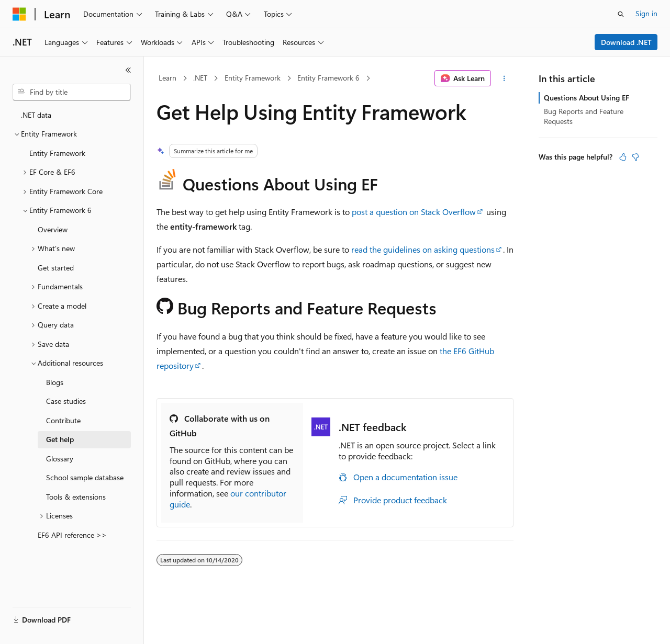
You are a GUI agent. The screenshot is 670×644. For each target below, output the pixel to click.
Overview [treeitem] (53, 229)
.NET (200, 78)
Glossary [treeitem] (60, 459)
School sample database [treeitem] (85, 477)
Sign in (646, 13)
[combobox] (72, 92)
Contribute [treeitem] (63, 420)
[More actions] (504, 78)
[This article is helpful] (623, 157)
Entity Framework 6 (328, 78)
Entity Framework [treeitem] (57, 153)
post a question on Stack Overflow (414, 212)
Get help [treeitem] (60, 439)
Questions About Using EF (587, 98)
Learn (167, 78)
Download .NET (626, 42)
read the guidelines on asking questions (423, 249)
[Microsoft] (19, 14)
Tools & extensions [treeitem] (76, 497)
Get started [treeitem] (56, 268)
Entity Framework (253, 78)
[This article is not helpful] (635, 157)
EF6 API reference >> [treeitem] (72, 535)
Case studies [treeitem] (66, 401)
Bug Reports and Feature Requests (584, 116)
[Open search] (621, 14)
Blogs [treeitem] (55, 382)
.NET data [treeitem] (36, 115)
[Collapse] (128, 70)
